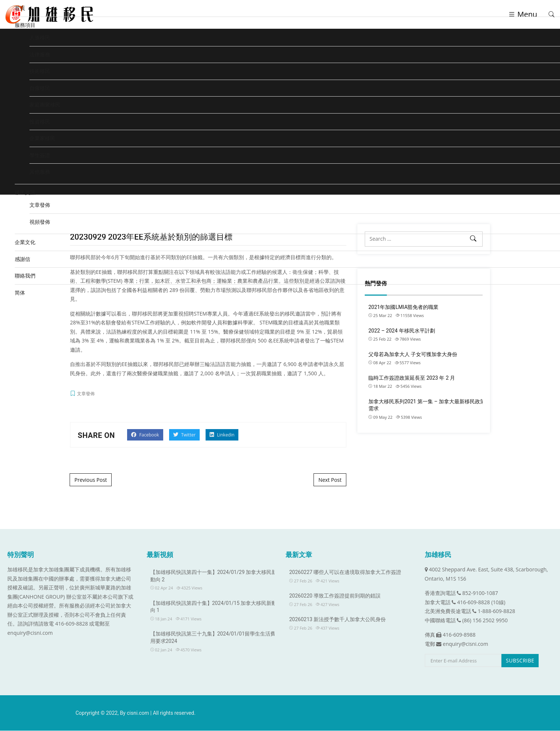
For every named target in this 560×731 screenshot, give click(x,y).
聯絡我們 (25, 276)
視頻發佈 (40, 222)
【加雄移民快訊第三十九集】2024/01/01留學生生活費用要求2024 (213, 638)
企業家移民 (42, 138)
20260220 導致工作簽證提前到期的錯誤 (335, 596)
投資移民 (40, 121)
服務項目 (25, 25)
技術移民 (40, 71)
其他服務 (40, 172)
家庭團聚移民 (45, 105)
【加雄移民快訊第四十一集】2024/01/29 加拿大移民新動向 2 (214, 576)
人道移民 (40, 37)
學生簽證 (40, 155)
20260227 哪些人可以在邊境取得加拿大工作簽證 (345, 572)
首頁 (20, 8)
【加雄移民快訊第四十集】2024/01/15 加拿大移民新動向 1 (214, 607)
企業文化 (25, 242)
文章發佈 (40, 205)
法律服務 (40, 54)
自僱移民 (40, 88)
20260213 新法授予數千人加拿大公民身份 (337, 620)
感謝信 (22, 259)
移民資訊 (25, 192)
